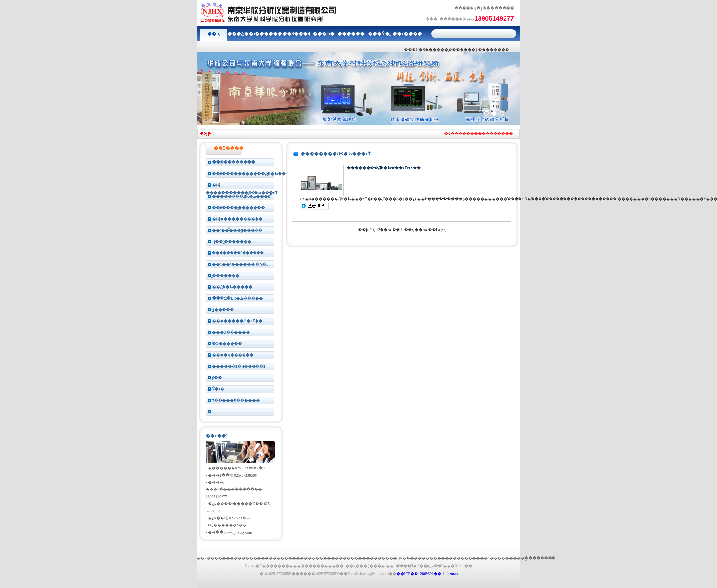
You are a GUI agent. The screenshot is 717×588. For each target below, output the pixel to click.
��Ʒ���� (296, 34)
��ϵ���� (406, 34)
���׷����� (494, 50)
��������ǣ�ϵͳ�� (237, 321)
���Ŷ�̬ (379, 34)
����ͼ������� (495, 558)
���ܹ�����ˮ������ (238, 253)
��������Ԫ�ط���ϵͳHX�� (384, 168)
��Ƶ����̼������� (239, 208)
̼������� (226, 276)
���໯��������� (244, 412)
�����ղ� (467, 8)
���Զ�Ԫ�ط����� (238, 298)
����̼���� (358, 558)
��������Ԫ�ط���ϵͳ (242, 196)
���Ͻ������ (231, 332)
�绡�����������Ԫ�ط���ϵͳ (242, 186)
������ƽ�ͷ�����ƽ (239, 366)
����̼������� (454, 50)
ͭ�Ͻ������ (227, 344)
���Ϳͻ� (324, 34)
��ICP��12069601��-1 (421, 574)
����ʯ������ (233, 355)
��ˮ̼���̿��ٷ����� (237, 230)
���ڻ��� (241, 34)
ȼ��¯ (218, 378)
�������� (498, 8)
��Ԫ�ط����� (232, 287)
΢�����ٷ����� (223, 310)
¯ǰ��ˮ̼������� (232, 242)
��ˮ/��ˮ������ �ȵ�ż (240, 264)
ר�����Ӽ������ (236, 400)
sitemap (452, 574)
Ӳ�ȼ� (218, 389)
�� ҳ (214, 34)
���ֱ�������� (233, 162)
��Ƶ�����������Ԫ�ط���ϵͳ (248, 174)
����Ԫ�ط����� (405, 558)
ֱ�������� (540, 558)
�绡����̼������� (237, 219)
